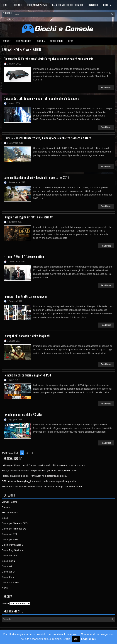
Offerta (107, 5)
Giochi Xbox (8, 577)
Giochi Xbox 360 (10, 582)
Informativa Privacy (37, 5)
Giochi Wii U (8, 572)
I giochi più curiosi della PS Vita (23, 414)
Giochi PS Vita (9, 556)
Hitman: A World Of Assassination (24, 257)
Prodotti (7, 13)
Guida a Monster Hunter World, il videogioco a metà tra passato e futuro (47, 138)
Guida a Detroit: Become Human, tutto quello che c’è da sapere (42, 98)
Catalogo (93, 5)
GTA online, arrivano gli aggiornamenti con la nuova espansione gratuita (39, 481)
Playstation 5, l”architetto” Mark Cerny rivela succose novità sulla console (49, 59)
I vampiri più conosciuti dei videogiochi (27, 336)
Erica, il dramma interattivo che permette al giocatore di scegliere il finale (39, 470)
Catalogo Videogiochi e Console (68, 5)
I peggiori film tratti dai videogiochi (25, 296)
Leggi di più (89, 639)
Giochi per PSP (10, 539)
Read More (106, 88)
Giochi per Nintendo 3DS (15, 523)
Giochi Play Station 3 (13, 545)
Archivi (5, 604)
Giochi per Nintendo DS (14, 529)
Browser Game (10, 502)
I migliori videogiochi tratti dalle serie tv (28, 217)
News (71, 41)
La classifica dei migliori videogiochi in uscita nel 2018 (36, 177)
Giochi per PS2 (10, 534)
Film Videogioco (24, 41)
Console (7, 41)
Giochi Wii (7, 566)
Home (5, 5)
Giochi (42, 40)
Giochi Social (57, 41)
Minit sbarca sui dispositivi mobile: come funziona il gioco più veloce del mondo (42, 487)
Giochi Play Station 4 (13, 550)
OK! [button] (76, 639)
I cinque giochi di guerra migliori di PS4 (27, 375)
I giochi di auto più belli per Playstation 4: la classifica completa (34, 476)
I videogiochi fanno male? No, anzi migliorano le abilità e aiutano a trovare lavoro (43, 465)
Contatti (17, 5)
